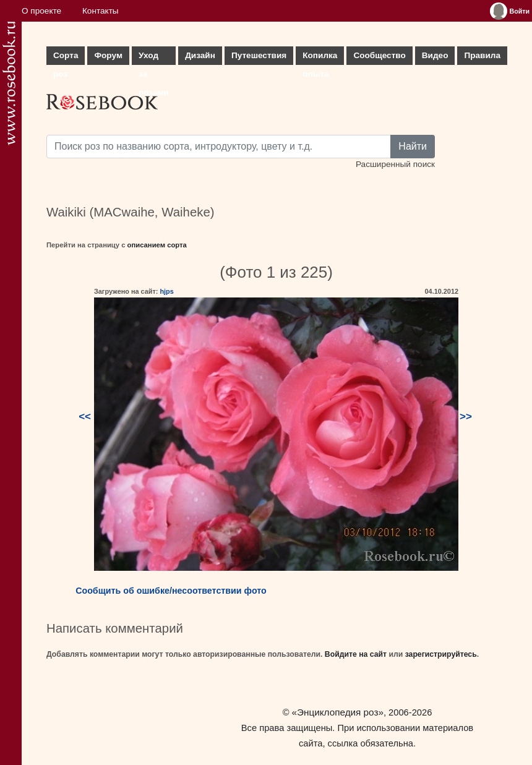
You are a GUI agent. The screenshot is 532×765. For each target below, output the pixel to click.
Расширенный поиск (395, 164)
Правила (482, 55)
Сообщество (379, 55)
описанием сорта (157, 245)
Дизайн (200, 55)
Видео (435, 55)
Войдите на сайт (356, 654)
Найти (413, 146)
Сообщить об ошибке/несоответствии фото (171, 591)
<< (85, 417)
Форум (108, 55)
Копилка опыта (320, 58)
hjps (166, 291)
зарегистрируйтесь (441, 654)
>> (466, 417)
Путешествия (259, 55)
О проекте (41, 11)
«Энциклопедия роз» (338, 712)
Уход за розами (154, 58)
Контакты (101, 11)
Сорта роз (66, 58)
